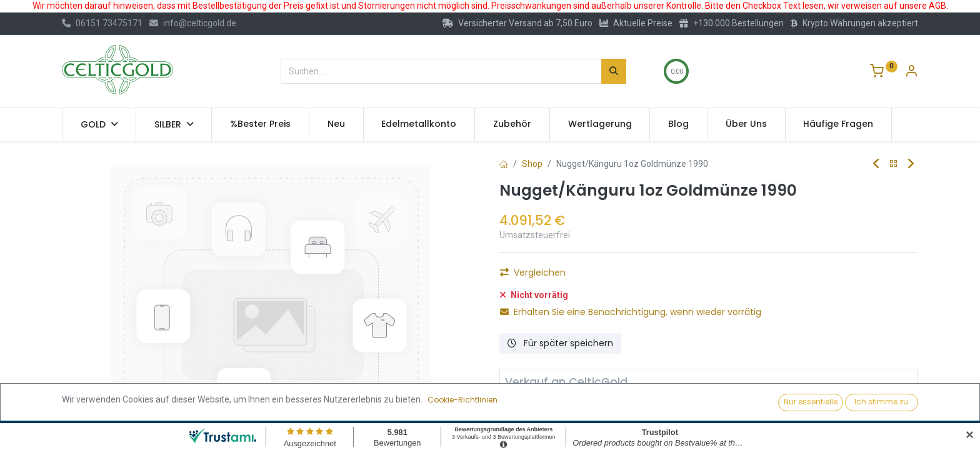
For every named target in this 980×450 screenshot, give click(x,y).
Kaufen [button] (640, 276)
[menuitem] (260, 124)
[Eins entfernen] (514, 276)
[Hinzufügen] (582, 276)
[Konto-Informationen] (911, 72)
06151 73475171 (102, 23)
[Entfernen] (520, 409)
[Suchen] (614, 71)
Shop (532, 164)
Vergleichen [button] (533, 326)
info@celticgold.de (193, 23)
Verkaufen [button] (654, 409)
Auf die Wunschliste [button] (550, 305)
